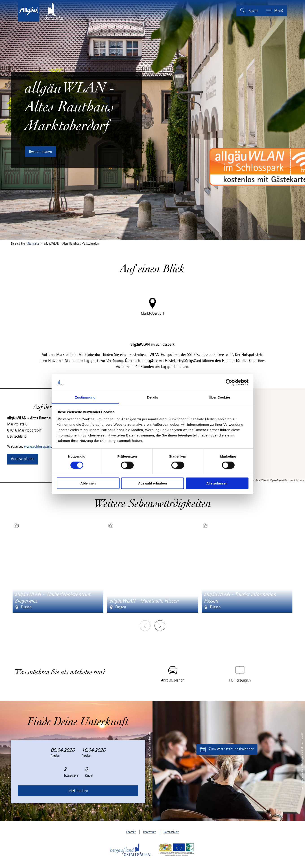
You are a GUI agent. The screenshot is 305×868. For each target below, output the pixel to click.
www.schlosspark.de (40, 447)
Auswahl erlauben (152, 483)
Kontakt (131, 832)
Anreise (55, 756)
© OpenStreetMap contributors (286, 480)
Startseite (33, 244)
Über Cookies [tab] (220, 397)
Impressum (150, 832)
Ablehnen (88, 483)
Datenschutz (171, 832)
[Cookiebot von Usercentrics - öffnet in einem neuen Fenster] (229, 382)
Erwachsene (71, 776)
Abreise (86, 756)
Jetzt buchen (78, 791)
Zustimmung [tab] (85, 397)
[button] (40, 152)
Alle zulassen (217, 483)
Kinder (89, 776)
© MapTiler (260, 480)
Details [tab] (152, 397)
